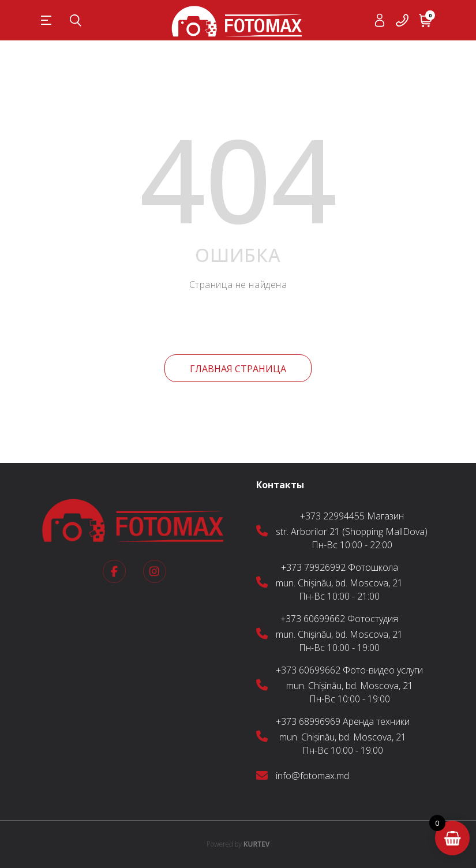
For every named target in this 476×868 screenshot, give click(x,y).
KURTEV (238, 844)
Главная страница (238, 369)
